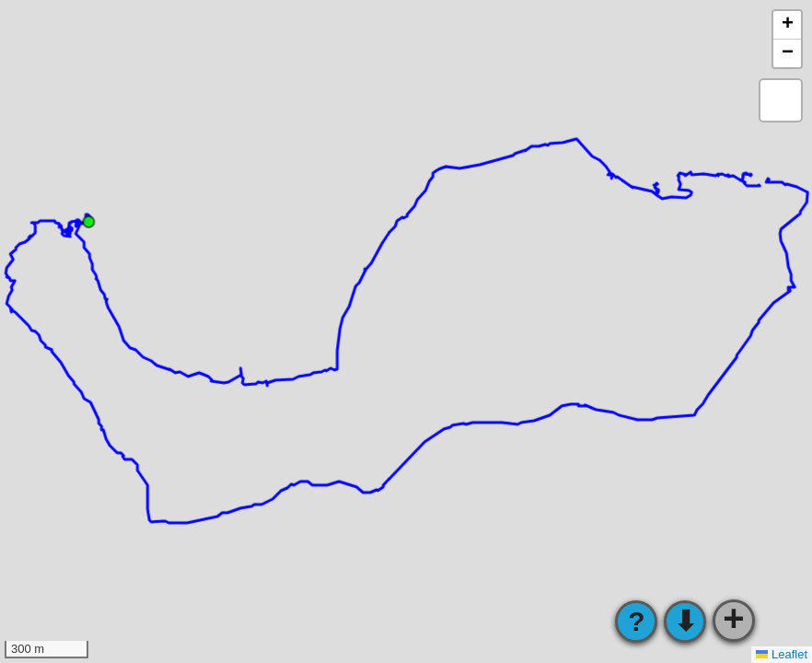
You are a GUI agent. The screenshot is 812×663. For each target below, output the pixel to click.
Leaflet (782, 654)
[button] (787, 25)
